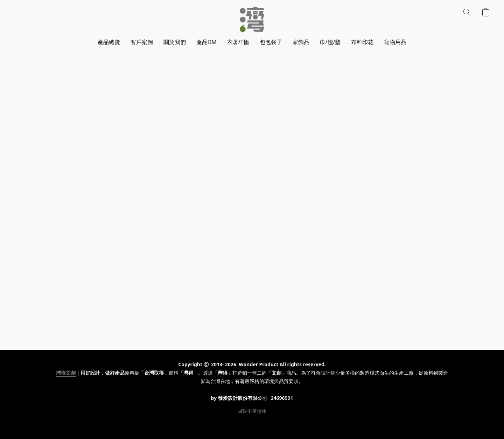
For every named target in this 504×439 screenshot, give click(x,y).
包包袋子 (271, 42)
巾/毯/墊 (330, 42)
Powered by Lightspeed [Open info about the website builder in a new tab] (252, 424)
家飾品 (301, 42)
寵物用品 (395, 42)
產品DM (206, 42)
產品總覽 (109, 42)
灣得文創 (66, 373)
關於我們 (175, 42)
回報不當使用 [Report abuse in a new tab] (252, 411)
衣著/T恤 (238, 42)
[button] (252, 19)
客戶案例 (142, 42)
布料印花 (362, 42)
